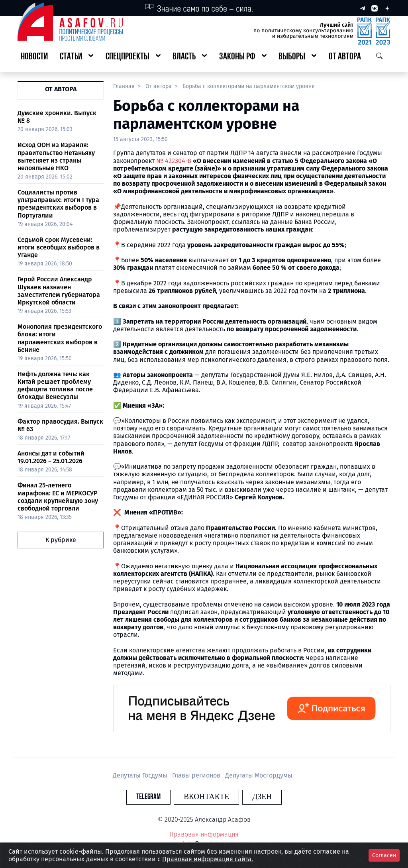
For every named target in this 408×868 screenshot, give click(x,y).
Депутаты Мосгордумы (259, 775)
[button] (76, 57)
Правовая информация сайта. (208, 859)
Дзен (252, 797)
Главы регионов (197, 775)
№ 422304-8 (174, 161)
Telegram (158, 797)
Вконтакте (206, 797)
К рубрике (61, 540)
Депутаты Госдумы (141, 775)
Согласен (384, 855)
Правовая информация (204, 834)
